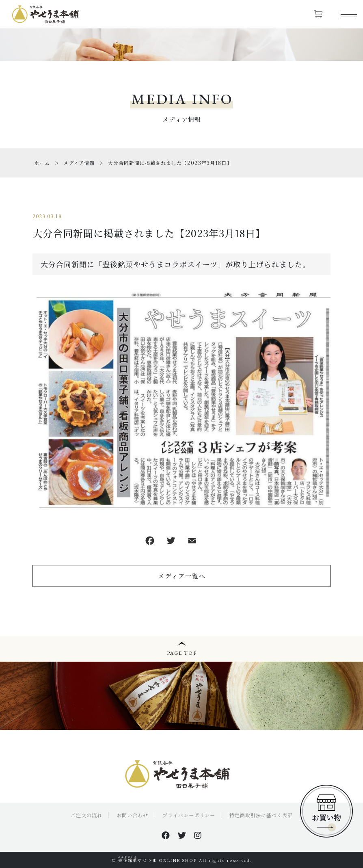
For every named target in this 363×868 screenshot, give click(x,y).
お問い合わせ (132, 815)
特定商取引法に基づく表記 (261, 815)
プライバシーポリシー (189, 815)
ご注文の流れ (86, 815)
